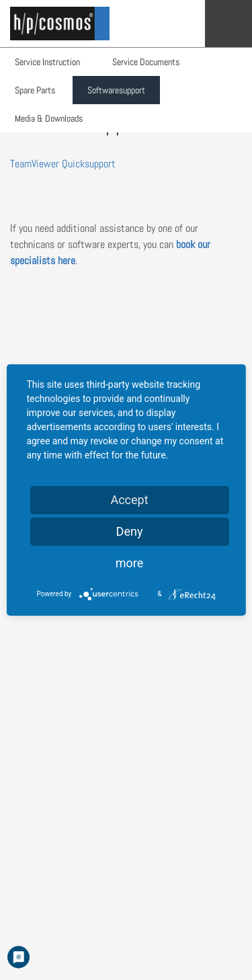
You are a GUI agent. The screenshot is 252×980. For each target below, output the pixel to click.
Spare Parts (35, 90)
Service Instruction (47, 62)
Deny (130, 531)
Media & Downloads (49, 118)
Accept (129, 500)
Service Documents (146, 62)
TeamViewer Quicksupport (63, 164)
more (130, 563)
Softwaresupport (116, 90)
